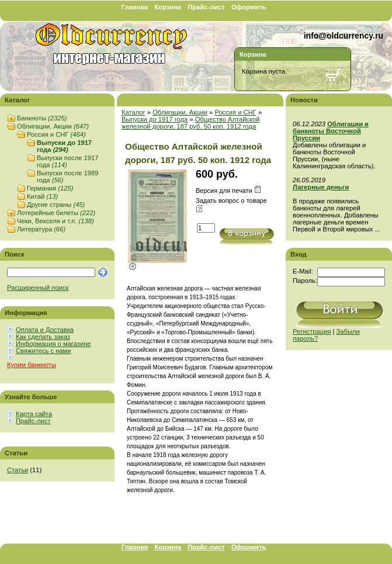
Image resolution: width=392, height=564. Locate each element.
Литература (41, 229)
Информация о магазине (53, 344)
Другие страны (56, 205)
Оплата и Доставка (45, 330)
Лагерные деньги (321, 187)
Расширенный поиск (38, 288)
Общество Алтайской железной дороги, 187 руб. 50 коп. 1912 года (191, 123)
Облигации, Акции (53, 126)
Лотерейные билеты (56, 213)
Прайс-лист (206, 7)
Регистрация (312, 331)
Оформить (249, 7)
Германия (50, 188)
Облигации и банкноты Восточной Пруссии (331, 131)
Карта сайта (34, 414)
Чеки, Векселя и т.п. (55, 221)
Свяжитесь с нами (43, 351)
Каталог (133, 112)
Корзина (168, 7)
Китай (42, 196)
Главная (135, 7)
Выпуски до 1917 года (64, 146)
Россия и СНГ (56, 134)
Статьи (18, 470)
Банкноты (42, 118)
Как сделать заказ (43, 337)
